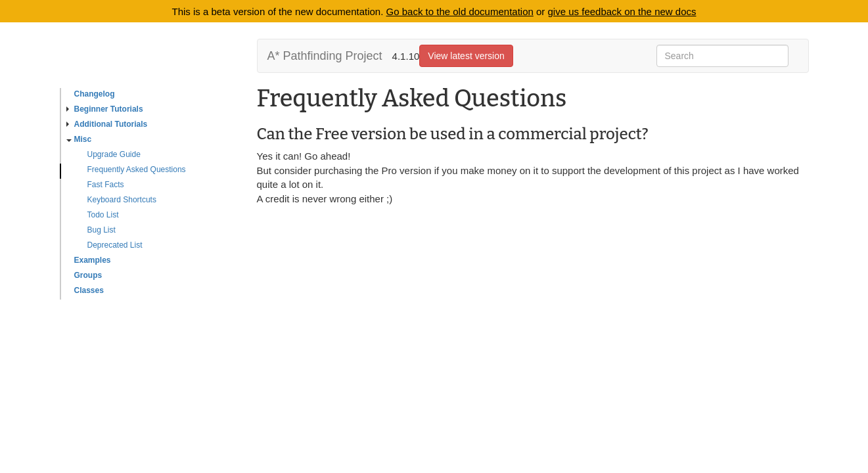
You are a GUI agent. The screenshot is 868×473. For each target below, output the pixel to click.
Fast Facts (106, 185)
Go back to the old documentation (460, 11)
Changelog (95, 94)
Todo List (103, 215)
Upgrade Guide (114, 154)
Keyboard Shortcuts (122, 200)
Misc (79, 139)
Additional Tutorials (107, 124)
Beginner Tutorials (105, 109)
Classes (89, 290)
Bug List (102, 230)
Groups (88, 275)
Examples (93, 260)
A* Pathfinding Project (325, 56)
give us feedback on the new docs (622, 11)
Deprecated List (115, 245)
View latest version (466, 56)
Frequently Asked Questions (137, 169)
